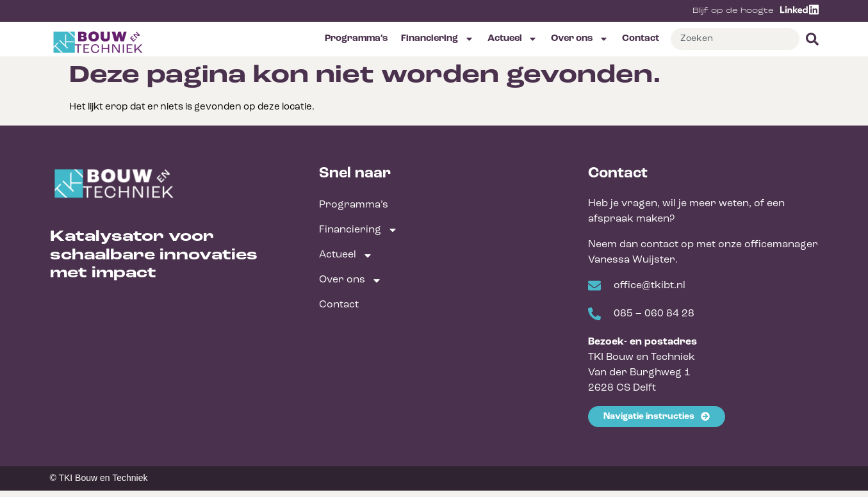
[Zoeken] (809, 39)
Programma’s (356, 39)
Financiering (438, 39)
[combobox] (735, 39)
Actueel (512, 39)
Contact (641, 39)
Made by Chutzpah (778, 479)
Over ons (580, 39)
